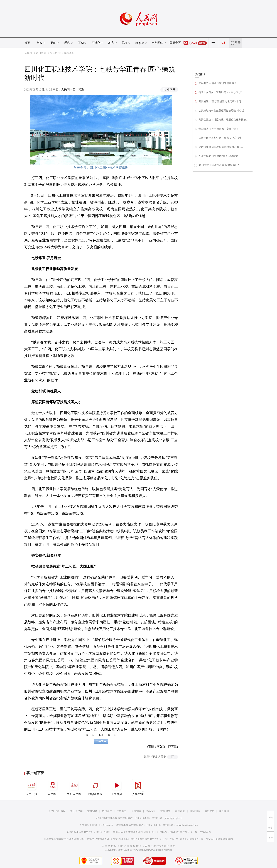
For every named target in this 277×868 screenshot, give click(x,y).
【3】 (101, 735)
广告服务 (122, 811)
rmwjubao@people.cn (187, 825)
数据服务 (165, 811)
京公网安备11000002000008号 (217, 839)
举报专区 (175, 43)
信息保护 (209, 811)
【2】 (94, 735)
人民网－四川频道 (73, 90)
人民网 (28, 53)
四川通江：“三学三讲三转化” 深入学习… (221, 101)
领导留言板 (95, 787)
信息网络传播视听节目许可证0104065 (64, 839)
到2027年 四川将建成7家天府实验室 (218, 156)
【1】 (86, 735)
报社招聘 (92, 811)
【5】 (116, 735)
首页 (27, 43)
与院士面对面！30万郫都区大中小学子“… (222, 92)
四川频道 (41, 53)
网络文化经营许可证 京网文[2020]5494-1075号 (112, 839)
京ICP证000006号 (189, 839)
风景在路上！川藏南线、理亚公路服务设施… (224, 120)
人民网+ (53, 787)
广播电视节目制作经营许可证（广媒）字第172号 (184, 832)
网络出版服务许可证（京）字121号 (159, 839)
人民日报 (31, 787)
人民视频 (117, 787)
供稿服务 (151, 811)
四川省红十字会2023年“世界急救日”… (220, 165)
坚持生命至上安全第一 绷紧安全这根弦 (220, 138)
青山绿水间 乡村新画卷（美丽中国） (219, 129)
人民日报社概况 (57, 811)
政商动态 (69, 53)
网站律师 (195, 811)
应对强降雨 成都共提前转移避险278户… (221, 147)
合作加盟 (136, 811)
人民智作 (138, 787)
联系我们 (224, 811)
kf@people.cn (106, 825)
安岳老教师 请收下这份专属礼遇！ (218, 83)
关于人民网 (76, 811)
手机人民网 (74, 787)
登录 (238, 43)
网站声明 (180, 811)
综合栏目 (55, 53)
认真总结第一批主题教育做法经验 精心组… (223, 111)
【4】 (108, 735)
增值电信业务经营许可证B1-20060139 (133, 832)
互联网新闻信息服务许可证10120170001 (88, 832)
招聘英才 (107, 811)
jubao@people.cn (173, 818)
